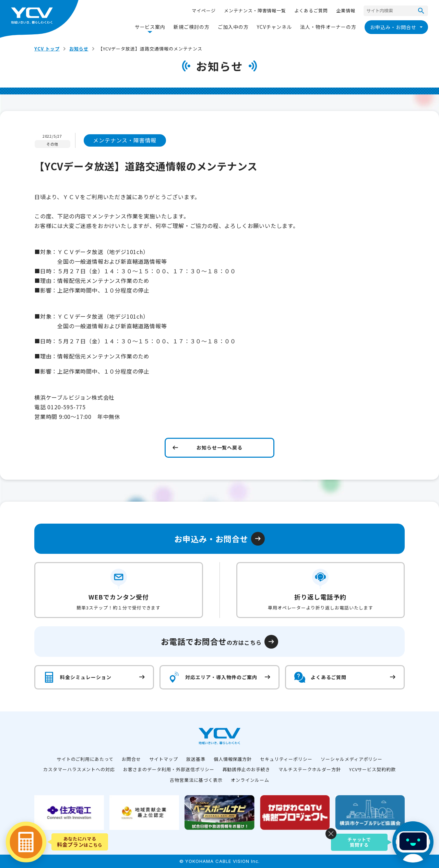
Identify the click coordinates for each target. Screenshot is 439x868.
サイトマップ (164, 759)
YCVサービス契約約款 (373, 769)
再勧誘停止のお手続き (247, 769)
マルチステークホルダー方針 (310, 769)
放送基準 (196, 759)
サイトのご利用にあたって (85, 759)
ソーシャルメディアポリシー (352, 759)
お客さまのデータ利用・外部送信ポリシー (169, 769)
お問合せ (131, 759)
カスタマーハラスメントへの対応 (79, 769)
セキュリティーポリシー (286, 759)
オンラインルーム (250, 780)
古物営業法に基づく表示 (196, 780)
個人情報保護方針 (233, 759)
